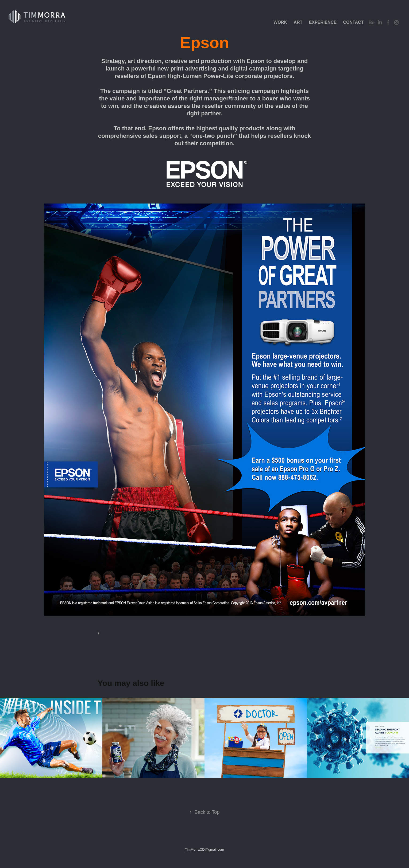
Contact (353, 22)
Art (298, 22)
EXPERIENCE (323, 22)
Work (280, 22)
